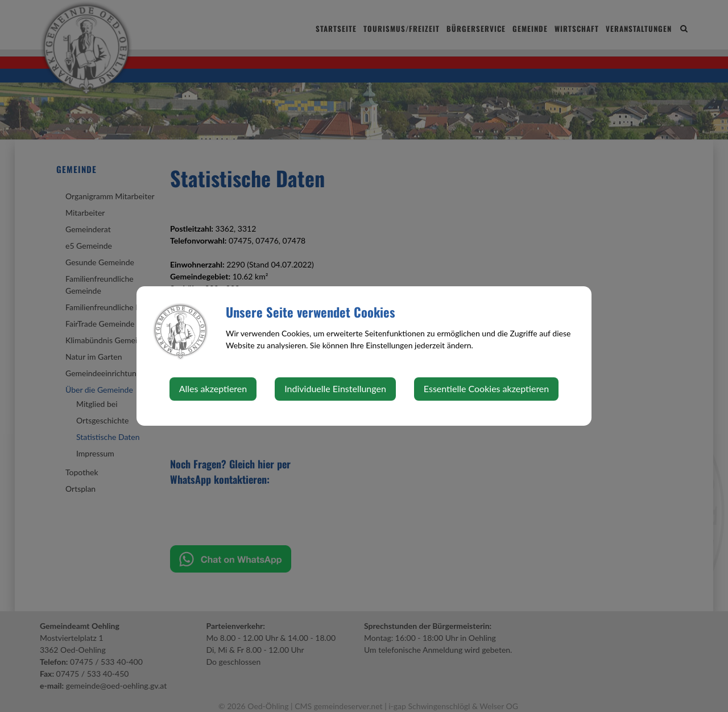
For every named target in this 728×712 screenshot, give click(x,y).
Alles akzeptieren (213, 388)
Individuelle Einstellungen (335, 388)
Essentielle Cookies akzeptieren (486, 388)
